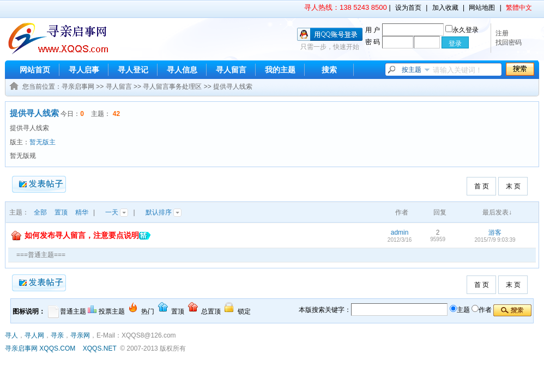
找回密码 (509, 42)
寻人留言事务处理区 (172, 87)
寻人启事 (84, 70)
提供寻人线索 (233, 87)
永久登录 (462, 30)
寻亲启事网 (78, 87)
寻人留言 (231, 70)
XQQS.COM (57, 348)
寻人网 (34, 335)
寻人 (11, 335)
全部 (40, 212)
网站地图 (482, 8)
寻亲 (57, 335)
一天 (117, 212)
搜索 (329, 70)
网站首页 (35, 70)
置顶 (61, 212)
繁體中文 (519, 8)
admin (400, 232)
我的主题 (280, 70)
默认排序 (164, 212)
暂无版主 (43, 142)
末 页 (513, 186)
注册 (502, 33)
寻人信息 (182, 70)
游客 (495, 232)
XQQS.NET (100, 348)
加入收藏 (445, 8)
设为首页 (408, 8)
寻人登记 (133, 70)
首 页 (482, 186)
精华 (82, 212)
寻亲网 (80, 335)
